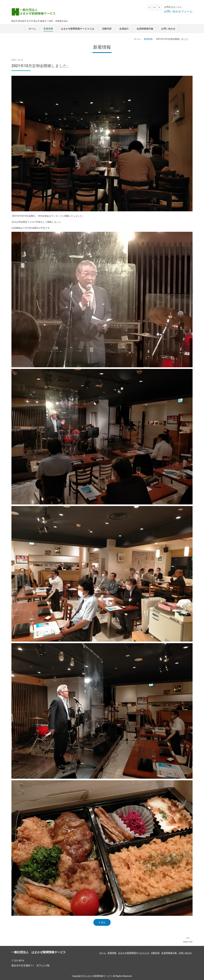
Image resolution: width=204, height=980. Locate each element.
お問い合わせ (168, 29)
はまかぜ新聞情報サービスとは (78, 29)
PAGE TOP (188, 940)
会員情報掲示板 (145, 29)
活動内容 (107, 29)
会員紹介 (124, 29)
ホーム (32, 29)
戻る (102, 922)
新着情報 (48, 29)
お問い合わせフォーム (178, 11)
